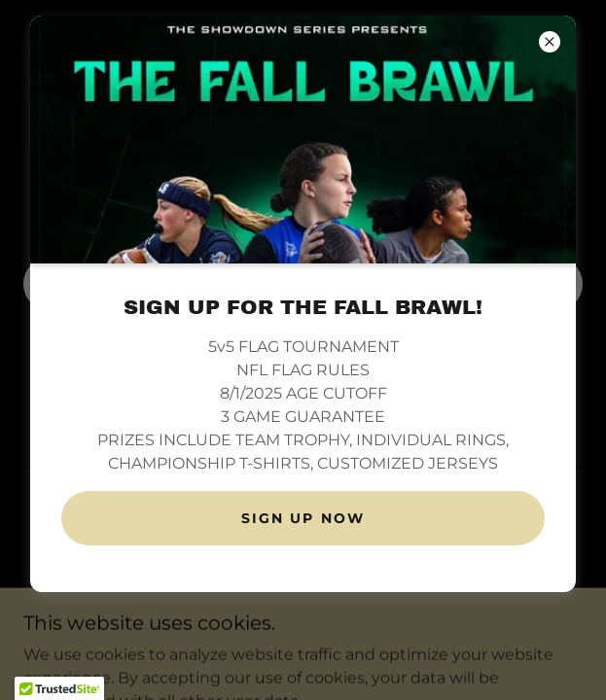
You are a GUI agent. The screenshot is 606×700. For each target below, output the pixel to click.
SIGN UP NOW (303, 518)
